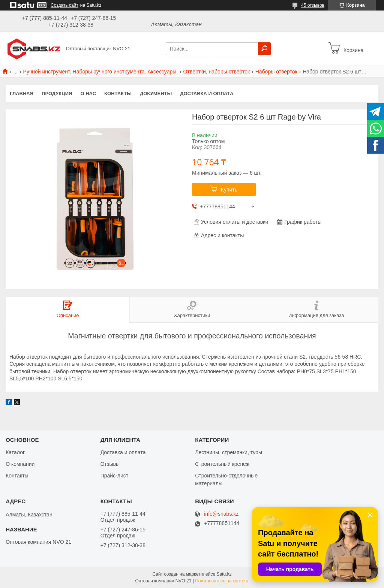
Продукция (57, 94)
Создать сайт (64, 5)
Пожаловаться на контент (222, 581)
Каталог (15, 452)
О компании (20, 464)
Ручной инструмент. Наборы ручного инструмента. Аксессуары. (101, 72)
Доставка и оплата (207, 94)
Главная (22, 94)
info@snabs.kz (221, 514)
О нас (88, 94)
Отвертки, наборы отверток (217, 72)
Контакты (118, 94)
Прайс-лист (115, 476)
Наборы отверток (276, 72)
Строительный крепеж (222, 464)
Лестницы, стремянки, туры (229, 452)
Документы (156, 94)
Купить (229, 190)
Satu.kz (224, 574)
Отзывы (110, 464)
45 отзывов (313, 5)
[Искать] (264, 49)
